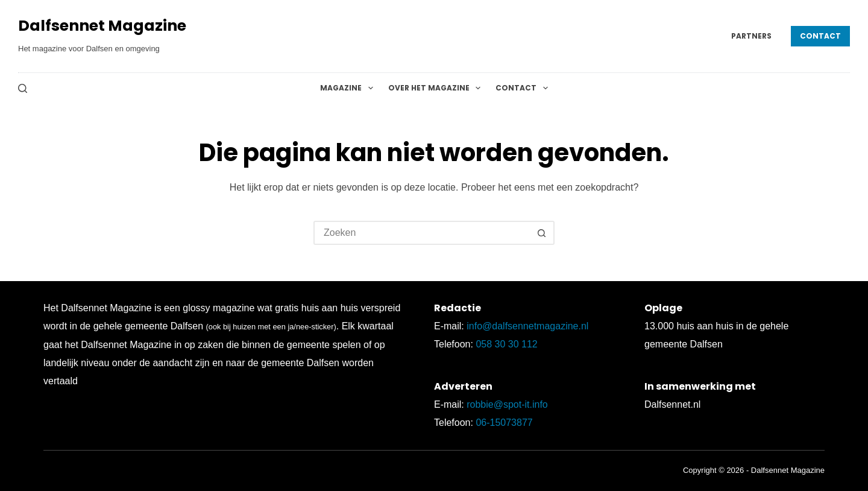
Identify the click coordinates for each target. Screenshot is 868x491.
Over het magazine (437, 88)
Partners (751, 36)
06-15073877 (504, 423)
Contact (820, 36)
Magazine (349, 88)
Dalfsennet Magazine (102, 26)
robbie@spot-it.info (507, 404)
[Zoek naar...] (422, 233)
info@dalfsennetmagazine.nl (527, 326)
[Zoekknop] (541, 233)
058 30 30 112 (506, 344)
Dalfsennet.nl (672, 404)
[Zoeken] (23, 88)
